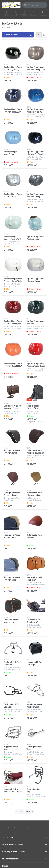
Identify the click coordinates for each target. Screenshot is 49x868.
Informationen (7, 837)
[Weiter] (30, 811)
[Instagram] (21, 827)
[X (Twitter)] (15, 827)
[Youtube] (34, 827)
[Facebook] (8, 827)
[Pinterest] (41, 827)
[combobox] (35, 5)
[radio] (39, 35)
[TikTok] (28, 827)
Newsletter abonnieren (11, 859)
